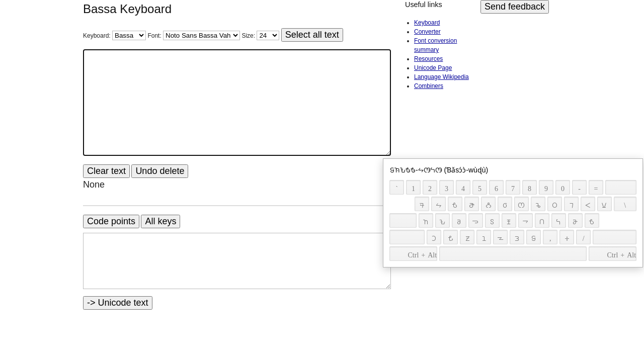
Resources (428, 59)
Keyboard (427, 23)
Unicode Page (433, 68)
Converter (427, 32)
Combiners (429, 86)
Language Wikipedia (441, 77)
